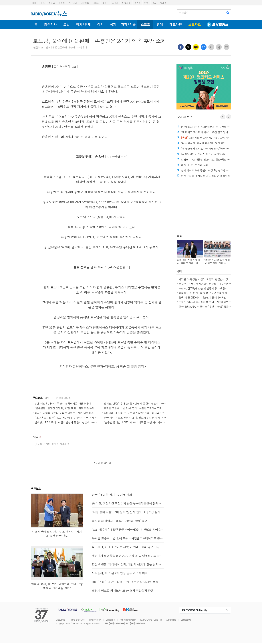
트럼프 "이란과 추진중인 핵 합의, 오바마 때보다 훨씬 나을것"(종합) (215, 302)
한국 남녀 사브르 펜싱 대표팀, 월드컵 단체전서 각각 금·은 (136, 418)
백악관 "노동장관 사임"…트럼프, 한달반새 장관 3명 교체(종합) (213, 279)
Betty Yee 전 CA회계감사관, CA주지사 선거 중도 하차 (214, 138)
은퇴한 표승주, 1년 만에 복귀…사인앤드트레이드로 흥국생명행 (139, 408)
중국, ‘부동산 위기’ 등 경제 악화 (112, 495)
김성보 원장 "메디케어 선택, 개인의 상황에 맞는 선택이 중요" (128, 564)
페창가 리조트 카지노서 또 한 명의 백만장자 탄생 (123, 591)
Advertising (171, 620)
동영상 (62, 3)
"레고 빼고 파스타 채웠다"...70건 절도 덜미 (205, 132)
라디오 (52, 3)
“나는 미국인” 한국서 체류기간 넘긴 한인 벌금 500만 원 (211, 143)
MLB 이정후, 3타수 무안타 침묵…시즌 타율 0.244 (63, 403)
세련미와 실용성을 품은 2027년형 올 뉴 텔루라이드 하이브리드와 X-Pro (128, 556)
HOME (34, 3)
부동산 (105, 3)
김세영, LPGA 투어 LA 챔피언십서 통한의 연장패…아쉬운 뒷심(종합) (143, 403)
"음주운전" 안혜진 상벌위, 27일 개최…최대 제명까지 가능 (67, 408)
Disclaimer (111, 620)
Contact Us (186, 620)
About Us (61, 620)
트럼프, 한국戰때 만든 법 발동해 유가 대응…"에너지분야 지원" (213, 288)
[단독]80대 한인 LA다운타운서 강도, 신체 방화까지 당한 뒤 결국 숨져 (219, 127)
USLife (96, 3)
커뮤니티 (73, 3)
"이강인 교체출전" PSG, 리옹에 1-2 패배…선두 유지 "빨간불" (70, 418)
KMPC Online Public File (151, 620)
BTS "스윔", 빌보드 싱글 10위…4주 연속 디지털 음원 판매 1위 (128, 582)
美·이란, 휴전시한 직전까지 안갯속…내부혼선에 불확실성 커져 (213, 284)
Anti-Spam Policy (128, 620)
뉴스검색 (184, 13)
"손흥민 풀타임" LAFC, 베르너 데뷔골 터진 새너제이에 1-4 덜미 (140, 422)
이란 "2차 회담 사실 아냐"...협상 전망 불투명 (205, 176)
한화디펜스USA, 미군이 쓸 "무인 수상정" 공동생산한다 (208, 306)
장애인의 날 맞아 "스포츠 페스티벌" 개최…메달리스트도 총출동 (140, 413)
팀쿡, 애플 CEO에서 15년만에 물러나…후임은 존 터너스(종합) (213, 297)
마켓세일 (126, 3)
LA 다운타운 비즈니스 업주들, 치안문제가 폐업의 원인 (210, 154)
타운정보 (85, 3)
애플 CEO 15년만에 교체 (194, 165)
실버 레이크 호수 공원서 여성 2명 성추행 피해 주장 (209, 170)
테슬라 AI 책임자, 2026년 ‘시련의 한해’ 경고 (119, 521)
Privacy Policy (95, 620)
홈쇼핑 (137, 3)
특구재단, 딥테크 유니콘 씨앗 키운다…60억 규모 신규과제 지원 (128, 547)
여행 (146, 3)
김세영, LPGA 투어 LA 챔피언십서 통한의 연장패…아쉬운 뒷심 (70, 422)
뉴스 (43, 3)
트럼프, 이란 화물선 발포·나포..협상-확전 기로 (207, 159)
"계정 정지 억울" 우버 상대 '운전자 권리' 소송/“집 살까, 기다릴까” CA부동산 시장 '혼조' (128, 512)
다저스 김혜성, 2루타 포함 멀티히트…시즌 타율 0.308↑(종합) (70, 413)
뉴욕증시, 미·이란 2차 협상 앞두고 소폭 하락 (203, 293)
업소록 (163, 3)
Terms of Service (77, 620)
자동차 (115, 3)
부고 (154, 3)
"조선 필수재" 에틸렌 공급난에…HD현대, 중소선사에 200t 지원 (128, 530)
